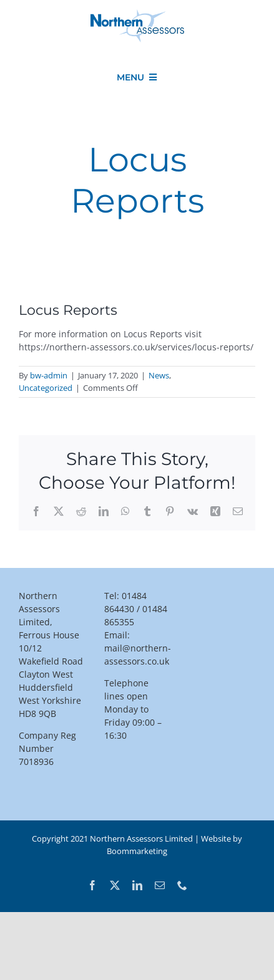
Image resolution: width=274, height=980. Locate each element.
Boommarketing (137, 851)
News (159, 375)
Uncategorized (46, 388)
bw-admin (49, 375)
